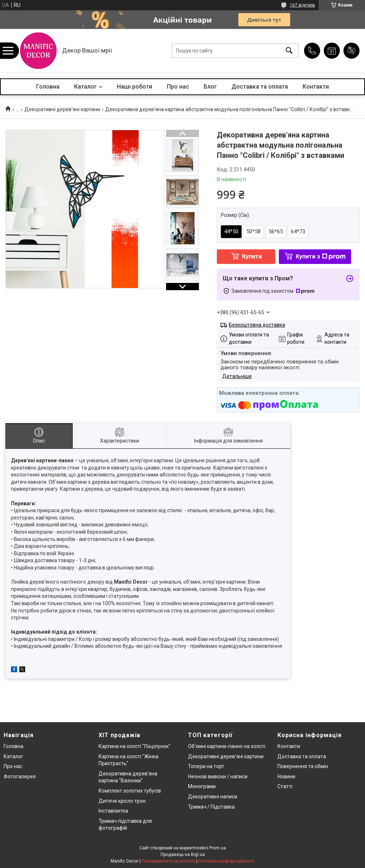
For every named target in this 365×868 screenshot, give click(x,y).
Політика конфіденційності (226, 861)
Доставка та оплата (260, 87)
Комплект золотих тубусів (130, 791)
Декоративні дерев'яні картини (62, 109)
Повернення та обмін (303, 766)
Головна (48, 87)
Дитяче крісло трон (122, 801)
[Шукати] (289, 51)
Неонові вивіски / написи (218, 776)
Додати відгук (351, 51)
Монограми (202, 786)
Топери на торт (206, 766)
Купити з (321, 256)
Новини (286, 776)
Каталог (85, 87)
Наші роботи (135, 87)
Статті (285, 786)
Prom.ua (218, 848)
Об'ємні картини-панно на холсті (227, 746)
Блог (210, 87)
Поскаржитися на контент (168, 861)
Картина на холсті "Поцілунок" (135, 746)
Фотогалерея (20, 776)
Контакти (316, 87)
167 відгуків (302, 5)
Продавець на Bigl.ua (183, 855)
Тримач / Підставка (211, 807)
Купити (252, 256)
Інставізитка (113, 811)
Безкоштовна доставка (257, 325)
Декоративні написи (213, 797)
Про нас (178, 87)
